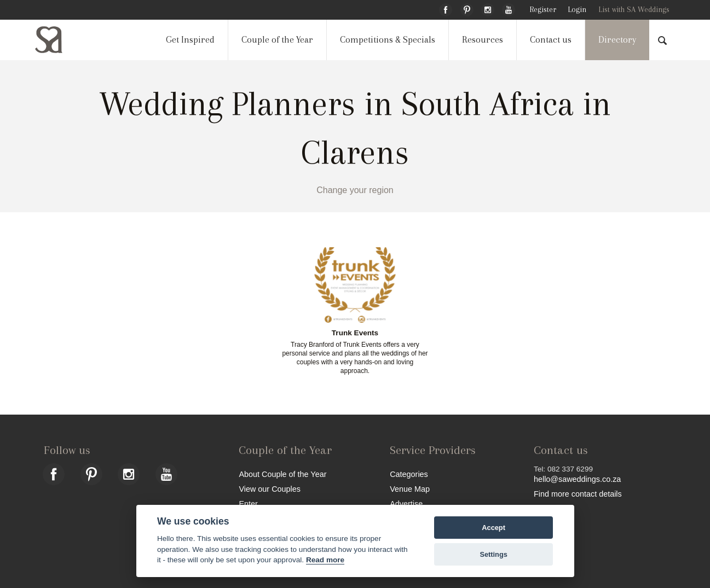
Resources (483, 40)
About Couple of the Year (282, 474)
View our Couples (270, 489)
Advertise (406, 503)
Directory (617, 40)
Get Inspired (190, 40)
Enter (248, 503)
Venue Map (410, 489)
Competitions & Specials (388, 40)
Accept (493, 528)
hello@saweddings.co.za (577, 479)
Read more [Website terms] (325, 560)
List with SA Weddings (634, 10)
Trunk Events (355, 333)
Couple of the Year (277, 40)
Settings (493, 554)
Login (577, 10)
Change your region (355, 190)
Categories (409, 474)
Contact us (551, 40)
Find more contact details (578, 494)
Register (543, 10)
